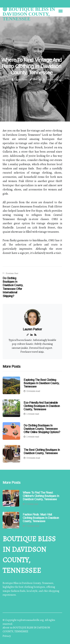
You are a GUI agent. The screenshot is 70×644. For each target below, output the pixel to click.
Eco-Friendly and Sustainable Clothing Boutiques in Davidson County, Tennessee (42, 406)
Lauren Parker (21, 80)
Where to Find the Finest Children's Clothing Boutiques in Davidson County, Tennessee (41, 496)
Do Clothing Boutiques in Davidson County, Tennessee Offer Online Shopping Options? (42, 429)
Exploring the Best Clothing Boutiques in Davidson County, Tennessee (41, 383)
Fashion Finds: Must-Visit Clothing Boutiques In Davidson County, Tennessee (41, 518)
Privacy (7, 636)
